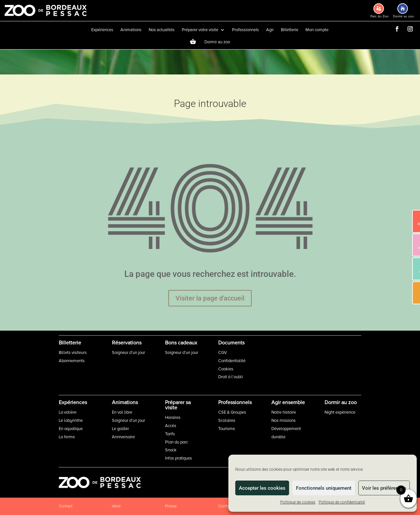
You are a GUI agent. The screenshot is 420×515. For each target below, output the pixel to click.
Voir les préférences (384, 488)
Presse (171, 506)
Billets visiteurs (73, 353)
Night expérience (340, 412)
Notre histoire (284, 412)
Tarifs (170, 434)
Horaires (173, 418)
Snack (171, 450)
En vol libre (122, 412)
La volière (68, 412)
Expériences (102, 30)
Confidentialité (232, 361)
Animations (131, 30)
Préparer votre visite (200, 30)
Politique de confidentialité (342, 502)
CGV (223, 353)
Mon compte (317, 30)
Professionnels (245, 30)
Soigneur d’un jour (128, 353)
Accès (171, 426)
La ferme (67, 437)
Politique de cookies (298, 502)
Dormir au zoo (217, 42)
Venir (116, 506)
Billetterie (290, 30)
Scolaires (227, 421)
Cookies (226, 369)
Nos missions (283, 421)
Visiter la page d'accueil (210, 298)
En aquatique (71, 429)
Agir (270, 30)
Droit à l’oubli (231, 377)
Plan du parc (177, 442)
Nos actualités (162, 30)
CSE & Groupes (232, 412)
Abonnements (72, 361)
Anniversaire (123, 437)
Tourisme (227, 429)
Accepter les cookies (262, 488)
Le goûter (120, 429)
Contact (66, 506)
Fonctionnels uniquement (324, 488)
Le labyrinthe (71, 421)
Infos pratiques (178, 458)
